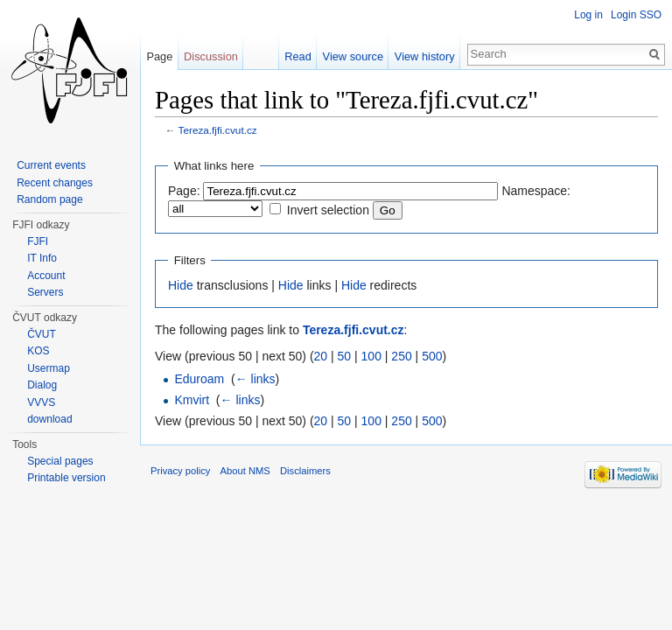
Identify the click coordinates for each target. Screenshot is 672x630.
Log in (588, 15)
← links (255, 379)
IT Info (42, 258)
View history (425, 56)
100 (371, 356)
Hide (181, 285)
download (49, 419)
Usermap (49, 368)
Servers (45, 292)
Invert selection (328, 210)
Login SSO (636, 15)
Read (298, 56)
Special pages (60, 461)
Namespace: (536, 191)
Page (159, 56)
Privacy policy (180, 471)
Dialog (42, 385)
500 (432, 356)
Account (46, 276)
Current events (51, 165)
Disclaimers (305, 471)
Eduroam (199, 379)
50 (345, 356)
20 (321, 356)
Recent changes (55, 183)
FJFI (38, 241)
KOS (38, 351)
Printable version (66, 478)
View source (353, 56)
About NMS (245, 471)
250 (401, 356)
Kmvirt (192, 400)
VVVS (41, 402)
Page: (184, 191)
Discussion (211, 56)
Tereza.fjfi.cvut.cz (218, 130)
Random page (49, 199)
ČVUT (42, 334)
